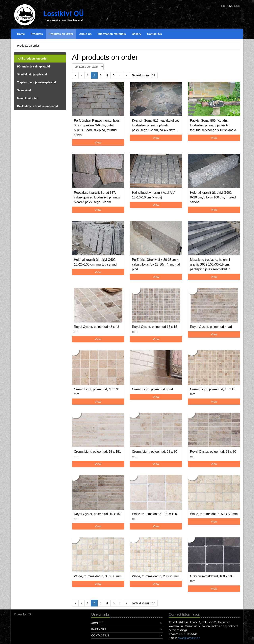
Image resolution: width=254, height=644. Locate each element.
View (98, 142)
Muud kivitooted (28, 98)
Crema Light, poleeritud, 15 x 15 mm (213, 392)
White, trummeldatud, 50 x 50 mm (214, 514)
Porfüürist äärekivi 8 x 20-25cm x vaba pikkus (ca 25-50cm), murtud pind (156, 264)
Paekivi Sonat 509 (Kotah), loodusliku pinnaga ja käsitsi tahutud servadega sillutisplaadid (213, 125)
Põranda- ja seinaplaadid (33, 66)
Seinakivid (24, 90)
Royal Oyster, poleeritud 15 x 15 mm (155, 329)
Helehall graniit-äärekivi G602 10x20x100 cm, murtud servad (95, 262)
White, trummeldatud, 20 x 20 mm (156, 576)
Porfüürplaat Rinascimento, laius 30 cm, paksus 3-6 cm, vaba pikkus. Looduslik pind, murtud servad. (97, 128)
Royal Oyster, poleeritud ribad (211, 327)
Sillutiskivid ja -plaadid (32, 74)
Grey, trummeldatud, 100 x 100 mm (212, 579)
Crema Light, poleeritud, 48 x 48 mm (97, 392)
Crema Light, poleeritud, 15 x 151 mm (98, 454)
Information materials (112, 34)
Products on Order (61, 34)
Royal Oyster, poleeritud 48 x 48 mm (97, 329)
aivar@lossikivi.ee (189, 638)
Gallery (136, 34)
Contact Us (154, 34)
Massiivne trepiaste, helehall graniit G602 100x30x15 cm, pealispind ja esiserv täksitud (210, 264)
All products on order (34, 59)
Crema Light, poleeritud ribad (152, 389)
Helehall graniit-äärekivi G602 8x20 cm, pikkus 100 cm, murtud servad (213, 197)
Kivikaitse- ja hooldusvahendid (37, 106)
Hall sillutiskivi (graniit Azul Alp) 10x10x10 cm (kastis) (154, 195)
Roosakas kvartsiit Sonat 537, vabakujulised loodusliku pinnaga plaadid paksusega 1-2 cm (97, 197)
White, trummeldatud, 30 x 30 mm (98, 576)
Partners (99, 629)
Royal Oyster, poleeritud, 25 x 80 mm (213, 454)
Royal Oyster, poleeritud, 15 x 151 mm (98, 516)
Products (37, 34)
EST (224, 6)
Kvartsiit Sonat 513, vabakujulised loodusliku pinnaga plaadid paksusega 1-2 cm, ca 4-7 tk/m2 (156, 125)
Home (21, 34)
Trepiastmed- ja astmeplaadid (37, 82)
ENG (230, 6)
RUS (237, 6)
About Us (85, 34)
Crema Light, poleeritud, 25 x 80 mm (155, 454)
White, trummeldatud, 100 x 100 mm (154, 516)
